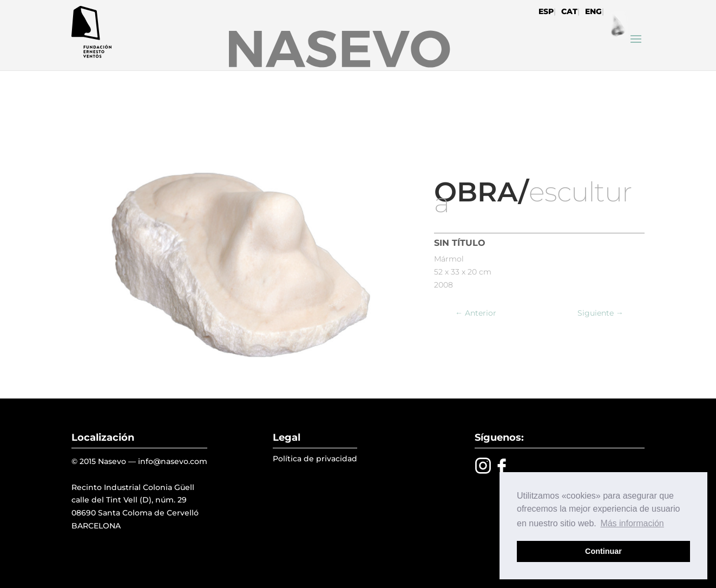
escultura (533, 197)
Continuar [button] (603, 551)
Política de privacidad (315, 459)
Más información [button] (632, 523)
